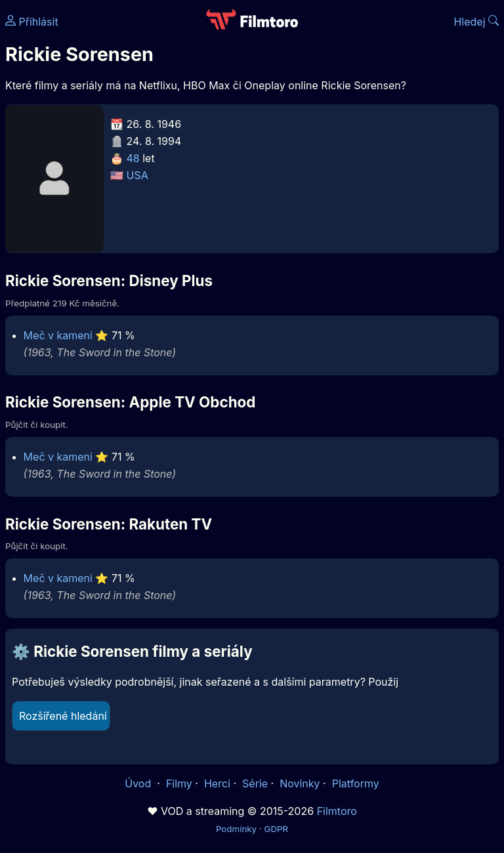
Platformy (356, 783)
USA (137, 175)
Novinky (300, 783)
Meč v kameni (58, 335)
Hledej (476, 22)
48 (133, 158)
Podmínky (236, 829)
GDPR (276, 829)
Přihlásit (32, 22)
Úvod (139, 783)
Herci (217, 783)
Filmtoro (337, 811)
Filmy (179, 783)
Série (255, 783)
